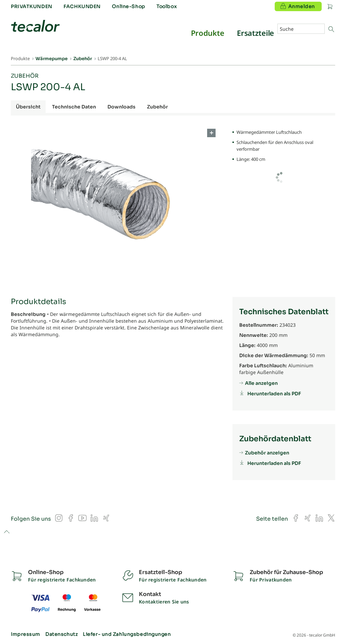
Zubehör (25, 76)
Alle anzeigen (261, 383)
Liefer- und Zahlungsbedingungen (127, 634)
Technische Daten (74, 107)
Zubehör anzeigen (267, 453)
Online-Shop (128, 6)
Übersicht (28, 107)
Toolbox (167, 6)
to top (7, 532)
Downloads (121, 107)
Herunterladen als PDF (274, 394)
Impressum (26, 634)
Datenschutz (61, 634)
